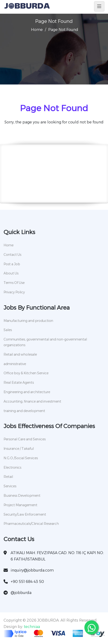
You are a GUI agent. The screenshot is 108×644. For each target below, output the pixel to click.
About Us (11, 273)
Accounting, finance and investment (32, 401)
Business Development (22, 496)
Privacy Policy (14, 292)
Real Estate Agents (19, 383)
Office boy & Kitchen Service (26, 373)
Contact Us (12, 255)
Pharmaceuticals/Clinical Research (31, 524)
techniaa (32, 627)
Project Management (20, 505)
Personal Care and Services (25, 439)
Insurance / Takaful (19, 449)
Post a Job (12, 264)
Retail (8, 477)
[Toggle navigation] (99, 6)
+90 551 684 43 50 (27, 582)
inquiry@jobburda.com (32, 570)
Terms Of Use (14, 283)
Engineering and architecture (27, 392)
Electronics (12, 467)
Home (37, 30)
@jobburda (21, 593)
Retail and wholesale (20, 354)
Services (10, 486)
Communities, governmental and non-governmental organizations (45, 342)
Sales (8, 330)
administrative (15, 364)
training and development (24, 411)
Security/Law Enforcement (25, 514)
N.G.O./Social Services (21, 458)
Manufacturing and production (28, 321)
